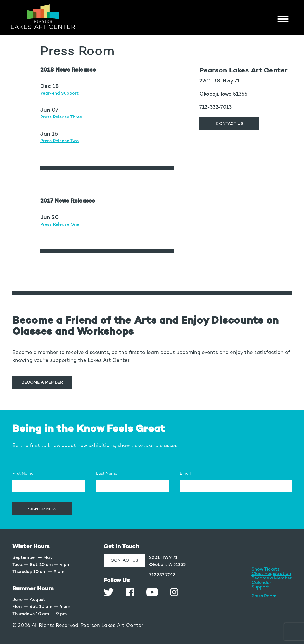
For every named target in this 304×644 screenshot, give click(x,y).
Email (185, 474)
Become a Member (42, 383)
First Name (23, 474)
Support (260, 587)
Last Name (107, 474)
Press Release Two (60, 141)
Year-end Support (59, 94)
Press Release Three (61, 117)
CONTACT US (230, 124)
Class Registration (271, 574)
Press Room (264, 596)
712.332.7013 (162, 575)
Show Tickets (265, 569)
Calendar (261, 583)
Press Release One (60, 225)
